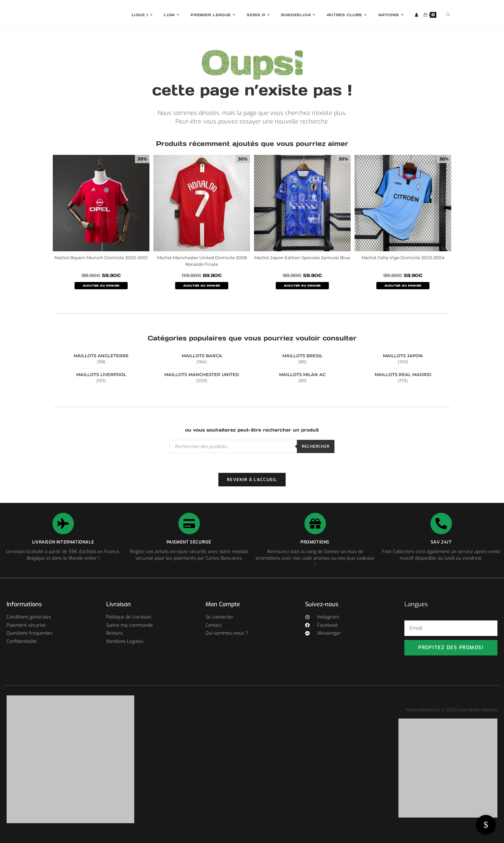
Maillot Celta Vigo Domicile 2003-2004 (403, 258)
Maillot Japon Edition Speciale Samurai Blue (302, 258)
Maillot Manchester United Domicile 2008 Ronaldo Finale (202, 261)
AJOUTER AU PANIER (101, 286)
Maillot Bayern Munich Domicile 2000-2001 (101, 258)
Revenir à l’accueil (252, 480)
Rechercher (316, 446)
